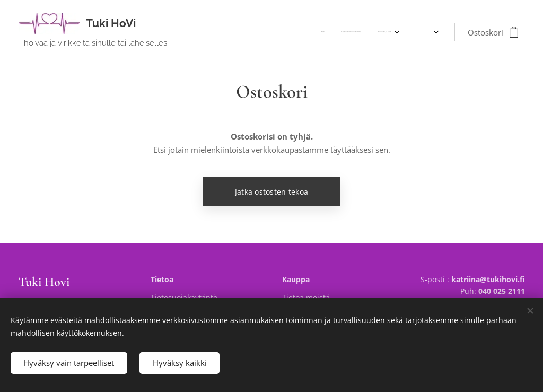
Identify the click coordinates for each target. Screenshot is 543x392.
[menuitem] (365, 32)
